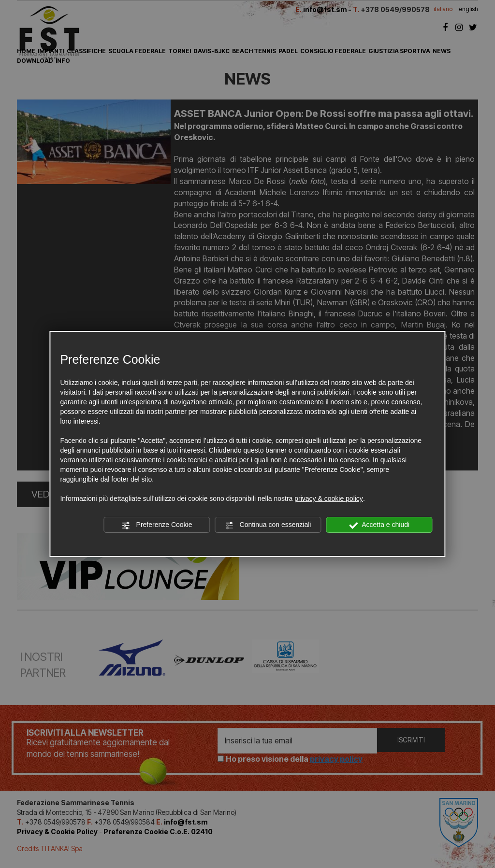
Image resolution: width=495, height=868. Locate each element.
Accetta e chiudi (379, 525)
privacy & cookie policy (329, 498)
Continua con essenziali (268, 525)
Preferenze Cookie (157, 525)
